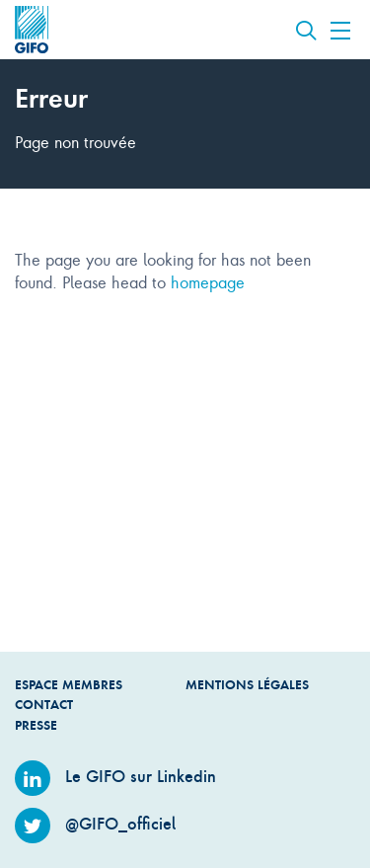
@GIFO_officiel (95, 824)
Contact (44, 705)
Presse (36, 725)
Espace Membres (69, 685)
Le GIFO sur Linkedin (115, 776)
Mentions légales (247, 685)
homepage (208, 282)
